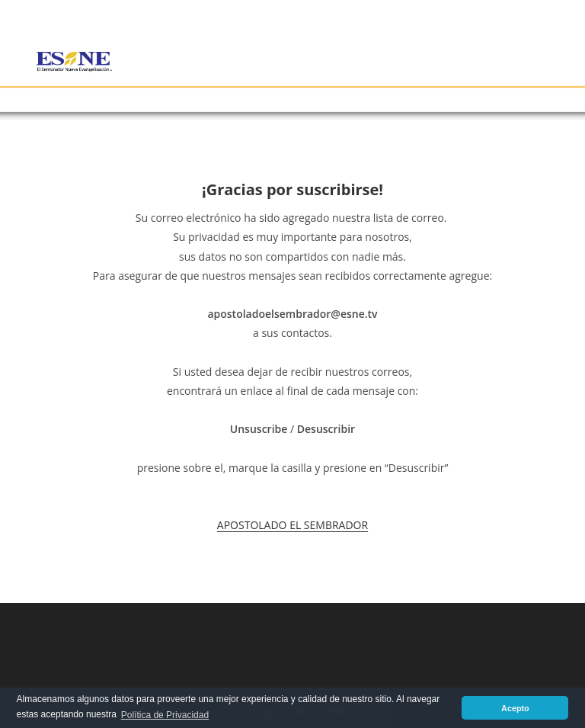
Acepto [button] (515, 708)
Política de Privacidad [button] (165, 715)
